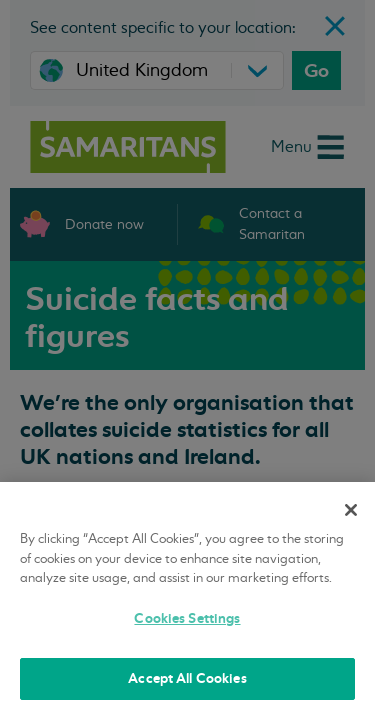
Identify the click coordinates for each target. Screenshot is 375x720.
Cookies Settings (187, 618)
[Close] (351, 510)
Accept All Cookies (187, 678)
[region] (187, 601)
